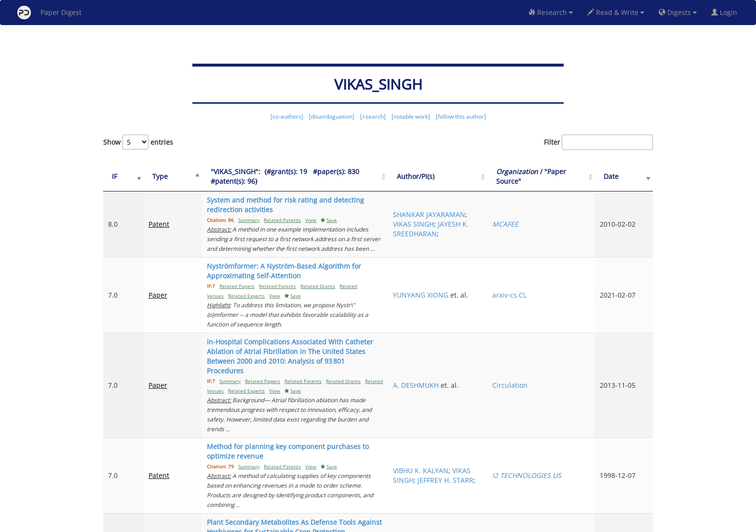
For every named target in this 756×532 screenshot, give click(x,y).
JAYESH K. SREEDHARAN (485, 224)
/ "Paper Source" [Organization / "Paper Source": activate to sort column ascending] (560, 176)
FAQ (338, 523)
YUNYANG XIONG (485, 256)
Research (551, 12)
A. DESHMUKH (480, 313)
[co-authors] (287, 116)
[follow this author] (461, 116)
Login (726, 12)
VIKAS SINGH (478, 379)
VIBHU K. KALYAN (485, 369)
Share (427, 523)
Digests (678, 12)
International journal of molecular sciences (567, 440)
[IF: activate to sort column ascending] (119, 177)
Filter (598, 142)
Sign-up (358, 523)
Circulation (550, 318)
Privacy (405, 523)
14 (611, 484)
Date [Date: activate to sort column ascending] (625, 176)
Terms (382, 523)
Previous (463, 484)
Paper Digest (49, 13)
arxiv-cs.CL (549, 261)
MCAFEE (545, 214)
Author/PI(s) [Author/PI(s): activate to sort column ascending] (480, 176)
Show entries (138, 142)
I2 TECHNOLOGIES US (567, 379)
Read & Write (616, 12)
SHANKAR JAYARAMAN (477, 205)
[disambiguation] (332, 116)
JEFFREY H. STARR (486, 389)
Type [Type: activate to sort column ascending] (150, 176)
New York (456, 523)
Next (638, 484)
